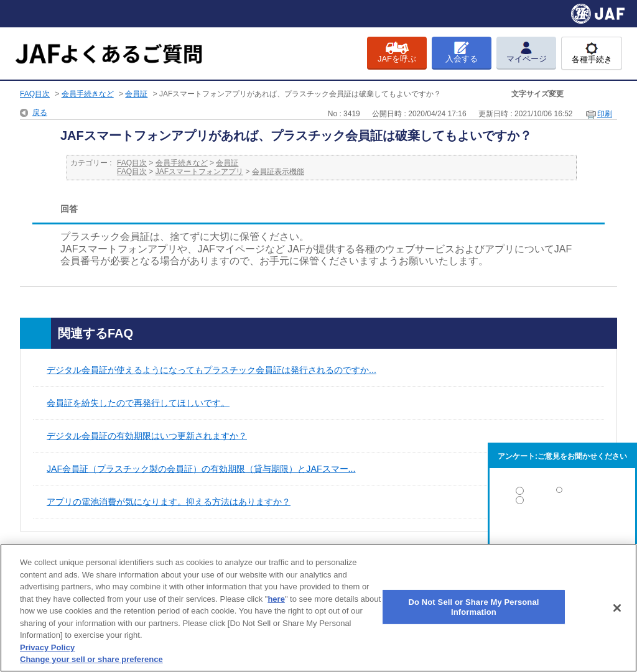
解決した (562, 493)
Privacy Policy (47, 647)
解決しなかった (562, 534)
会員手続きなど (88, 94)
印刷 (605, 114)
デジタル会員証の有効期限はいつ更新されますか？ (147, 436)
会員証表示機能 (278, 172)
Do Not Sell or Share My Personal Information (473, 607)
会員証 (136, 94)
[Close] (617, 608)
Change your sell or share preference (91, 659)
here (276, 599)
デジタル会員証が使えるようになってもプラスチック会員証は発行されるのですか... (212, 370)
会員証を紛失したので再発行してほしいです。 (138, 403)
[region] (318, 608)
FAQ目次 (35, 94)
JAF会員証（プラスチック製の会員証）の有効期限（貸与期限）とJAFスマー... (201, 469)
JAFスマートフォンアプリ (199, 172)
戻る (40, 113)
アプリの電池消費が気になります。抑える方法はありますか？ (169, 502)
